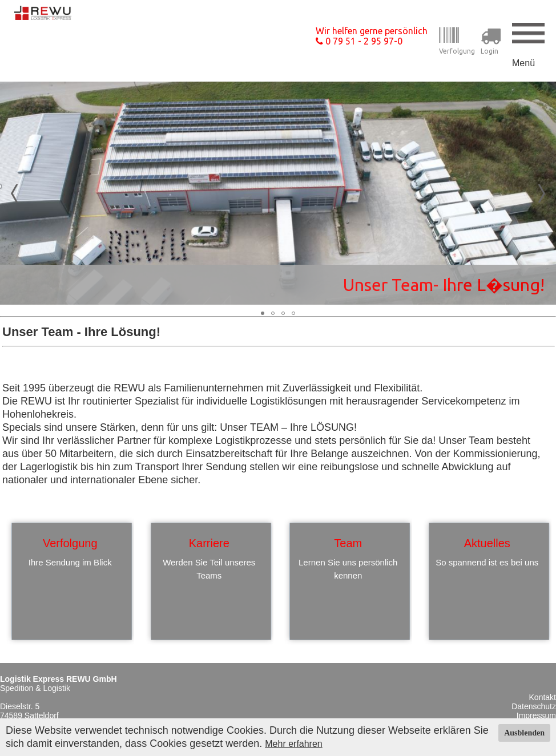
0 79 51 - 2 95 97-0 (359, 41)
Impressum (536, 715)
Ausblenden (524, 733)
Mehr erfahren (294, 744)
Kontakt (543, 697)
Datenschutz (534, 706)
